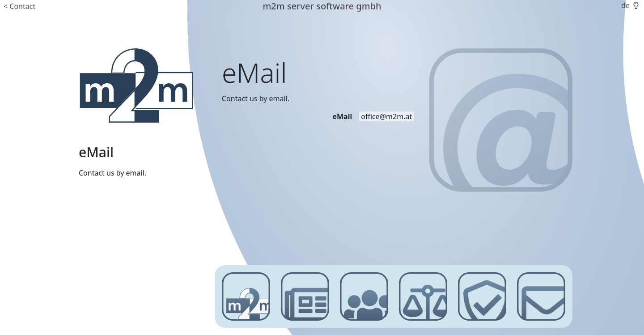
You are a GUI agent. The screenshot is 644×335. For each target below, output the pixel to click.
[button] (635, 5)
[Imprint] (423, 296)
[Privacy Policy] (482, 296)
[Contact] (541, 296)
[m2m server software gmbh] (136, 86)
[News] (305, 296)
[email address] (386, 116)
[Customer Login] (364, 296)
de (625, 5)
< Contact (19, 6)
